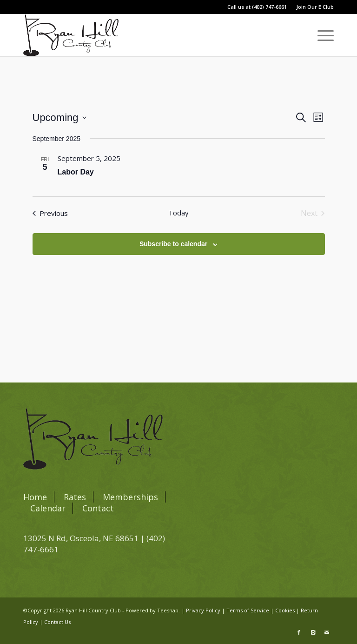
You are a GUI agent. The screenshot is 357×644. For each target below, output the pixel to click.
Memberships (130, 497)
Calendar (48, 508)
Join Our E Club (315, 7)
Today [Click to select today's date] (178, 213)
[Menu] (321, 35)
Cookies (285, 610)
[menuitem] (313, 7)
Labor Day (76, 172)
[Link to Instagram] (313, 632)
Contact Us (57, 622)
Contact (98, 508)
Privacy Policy (203, 610)
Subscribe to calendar (173, 244)
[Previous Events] (50, 213)
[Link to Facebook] (299, 632)
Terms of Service (248, 610)
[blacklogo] (71, 35)
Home (35, 497)
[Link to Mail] (327, 632)
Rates (75, 497)
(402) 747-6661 (269, 7)
